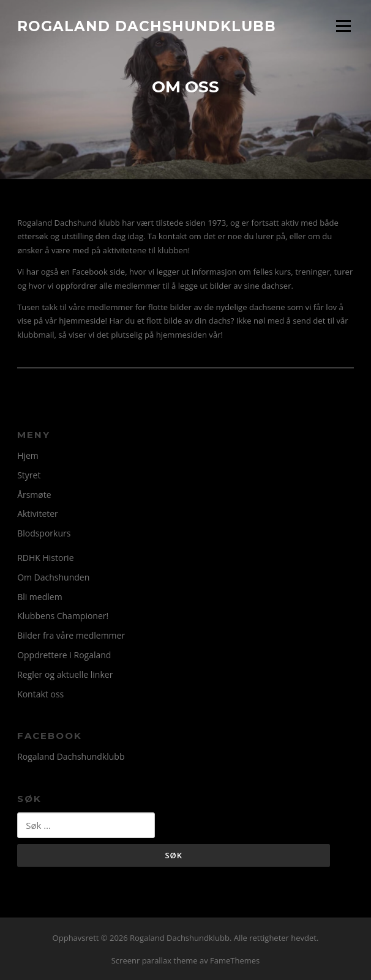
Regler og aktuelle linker (65, 674)
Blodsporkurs (44, 533)
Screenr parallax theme (155, 960)
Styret (29, 475)
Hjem (28, 455)
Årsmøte (34, 495)
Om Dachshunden (53, 577)
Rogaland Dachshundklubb (147, 26)
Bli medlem (40, 597)
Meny (343, 26)
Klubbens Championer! (63, 616)
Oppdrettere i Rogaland (64, 655)
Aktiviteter (38, 514)
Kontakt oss (40, 694)
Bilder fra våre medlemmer (71, 635)
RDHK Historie (45, 558)
